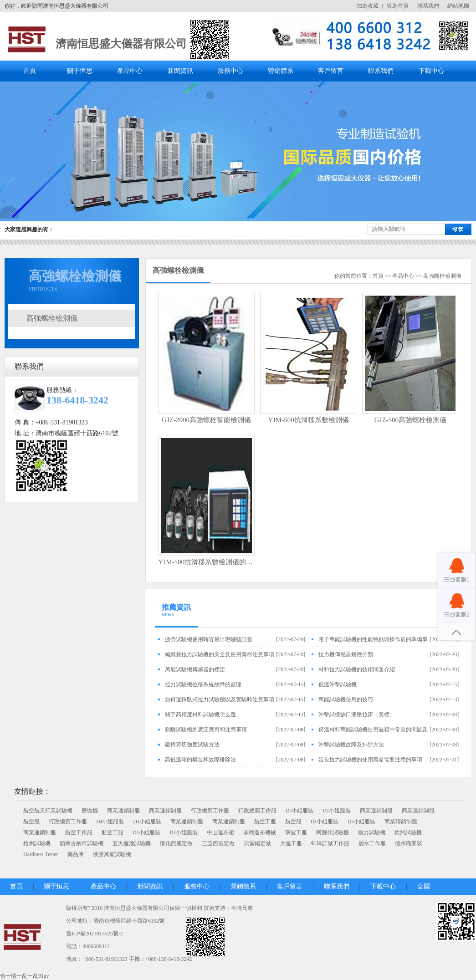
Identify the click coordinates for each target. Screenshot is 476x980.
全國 (424, 886)
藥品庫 (76, 854)
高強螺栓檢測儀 (52, 318)
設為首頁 (398, 6)
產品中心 (130, 71)
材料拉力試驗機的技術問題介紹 (357, 669)
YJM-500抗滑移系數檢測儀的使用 (209, 562)
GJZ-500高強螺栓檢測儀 (410, 420)
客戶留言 (331, 71)
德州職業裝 (409, 843)
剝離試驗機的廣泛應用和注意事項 (206, 730)
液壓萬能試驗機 (112, 854)
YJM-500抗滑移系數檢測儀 (308, 420)
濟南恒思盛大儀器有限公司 (121, 44)
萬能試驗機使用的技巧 (346, 699)
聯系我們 (428, 6)
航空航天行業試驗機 (48, 811)
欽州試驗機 (408, 832)
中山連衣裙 (220, 832)
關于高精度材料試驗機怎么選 (200, 715)
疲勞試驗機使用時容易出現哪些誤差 (209, 639)
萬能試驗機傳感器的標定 (195, 669)
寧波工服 (296, 832)
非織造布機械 (260, 832)
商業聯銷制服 (401, 822)
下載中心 (431, 71)
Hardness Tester (41, 854)
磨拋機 (90, 811)
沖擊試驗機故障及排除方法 (351, 745)
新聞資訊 (180, 71)
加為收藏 (368, 6)
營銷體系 (281, 71)
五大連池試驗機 (132, 843)
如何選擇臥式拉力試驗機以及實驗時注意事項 (220, 699)
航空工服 (265, 822)
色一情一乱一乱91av (24, 976)
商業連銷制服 (123, 811)
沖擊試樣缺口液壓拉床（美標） (357, 715)
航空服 (31, 822)
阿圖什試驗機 (333, 832)
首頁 (30, 71)
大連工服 (291, 843)
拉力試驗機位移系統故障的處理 (203, 684)
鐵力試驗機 (372, 832)
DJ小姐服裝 (299, 811)
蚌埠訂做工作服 (330, 843)
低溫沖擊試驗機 (338, 684)
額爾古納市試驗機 (82, 843)
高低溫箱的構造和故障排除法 (200, 760)
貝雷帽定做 (257, 843)
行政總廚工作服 (210, 811)
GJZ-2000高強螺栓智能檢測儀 (206, 420)
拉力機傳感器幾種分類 (346, 654)
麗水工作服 (372, 843)
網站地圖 (458, 6)
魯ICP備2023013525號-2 (95, 934)
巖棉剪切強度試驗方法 (192, 745)
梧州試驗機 (37, 843)
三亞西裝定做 (218, 843)
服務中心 (230, 71)
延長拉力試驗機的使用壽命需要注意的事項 (370, 760)
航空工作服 (79, 832)
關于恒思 (80, 71)
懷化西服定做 (176, 843)
